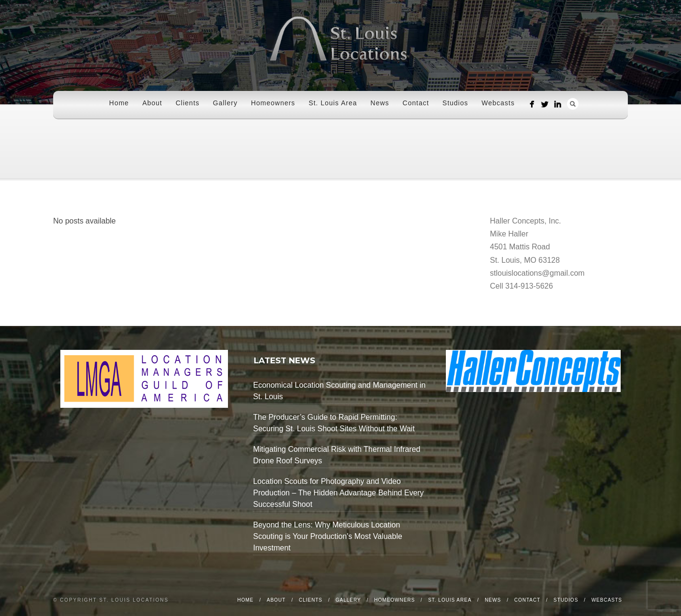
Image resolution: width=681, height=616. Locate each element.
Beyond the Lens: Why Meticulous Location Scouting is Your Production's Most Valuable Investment (327, 536)
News (380, 103)
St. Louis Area (333, 103)
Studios (455, 103)
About (152, 103)
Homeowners (273, 103)
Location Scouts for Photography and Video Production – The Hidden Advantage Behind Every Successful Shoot (338, 493)
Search (573, 104)
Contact (416, 103)
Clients (188, 103)
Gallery (225, 103)
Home (119, 103)
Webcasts (498, 103)
